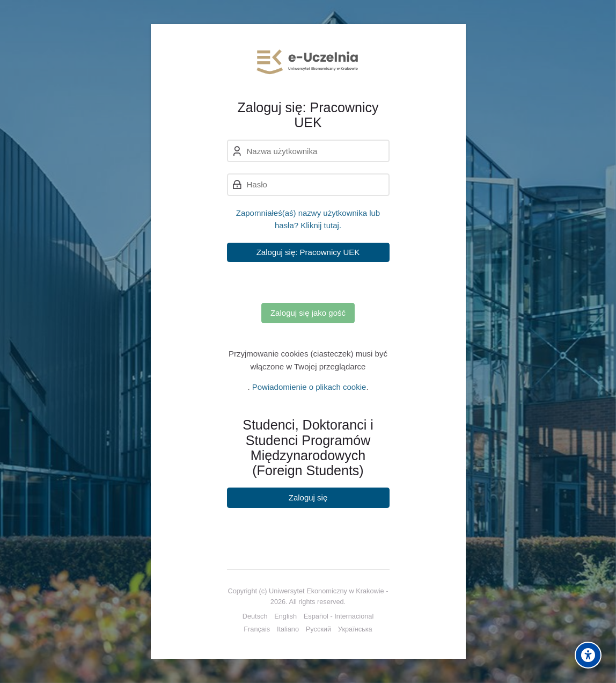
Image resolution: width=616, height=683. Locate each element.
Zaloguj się (308, 497)
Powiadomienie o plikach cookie (309, 387)
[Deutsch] (255, 616)
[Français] (257, 629)
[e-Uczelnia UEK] (308, 62)
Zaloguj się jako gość (308, 313)
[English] (285, 616)
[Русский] (318, 629)
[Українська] (355, 629)
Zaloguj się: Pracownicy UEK (308, 252)
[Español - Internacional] (339, 616)
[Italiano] (288, 629)
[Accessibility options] (588, 655)
